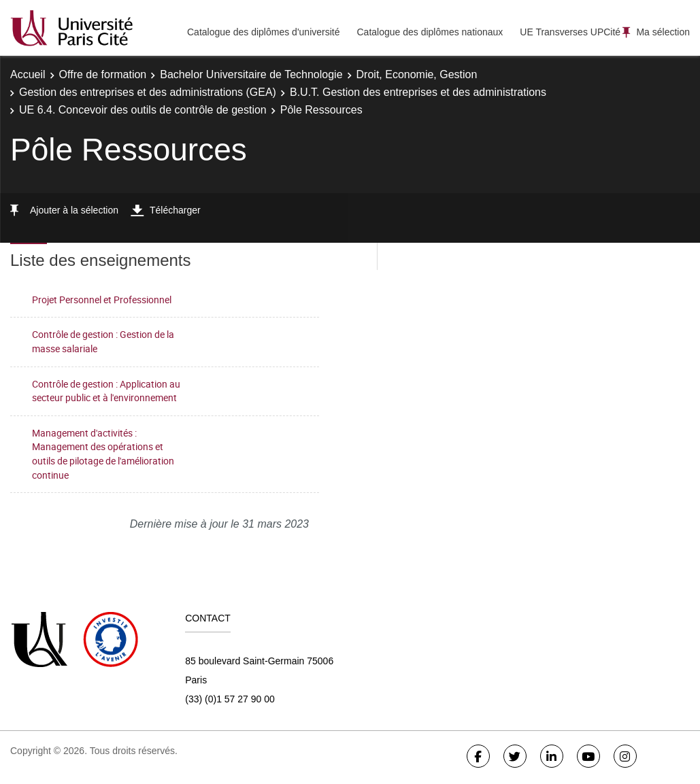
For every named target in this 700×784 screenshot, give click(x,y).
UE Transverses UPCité (570, 32)
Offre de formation (103, 74)
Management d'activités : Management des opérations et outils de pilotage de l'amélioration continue (103, 454)
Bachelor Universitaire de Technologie (251, 74)
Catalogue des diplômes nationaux (430, 32)
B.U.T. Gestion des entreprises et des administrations (418, 92)
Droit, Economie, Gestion (417, 74)
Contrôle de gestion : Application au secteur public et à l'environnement (106, 391)
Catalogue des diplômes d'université (263, 32)
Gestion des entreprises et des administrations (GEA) (148, 92)
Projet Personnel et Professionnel (102, 300)
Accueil (28, 74)
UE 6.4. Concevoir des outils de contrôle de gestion (143, 110)
